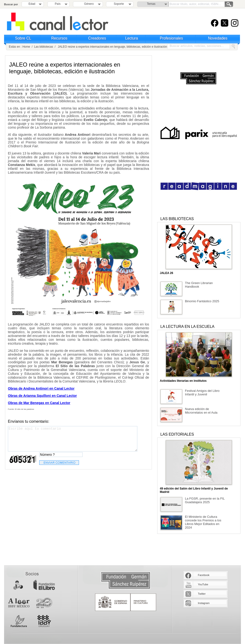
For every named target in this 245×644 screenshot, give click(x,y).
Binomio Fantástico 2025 (202, 301)
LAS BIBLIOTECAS (177, 219)
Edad (32, 4)
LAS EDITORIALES (177, 434)
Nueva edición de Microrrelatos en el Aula (201, 411)
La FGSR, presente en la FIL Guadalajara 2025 (205, 500)
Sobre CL (23, 38)
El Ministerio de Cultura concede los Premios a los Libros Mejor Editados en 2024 (203, 522)
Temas (151, 4)
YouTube (203, 584)
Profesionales (171, 38)
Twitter (202, 594)
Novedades (218, 38)
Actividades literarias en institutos (183, 381)
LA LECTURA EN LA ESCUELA (187, 327)
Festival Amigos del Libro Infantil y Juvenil (202, 393)
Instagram (204, 603)
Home (26, 47)
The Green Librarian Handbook (199, 285)
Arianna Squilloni (37, 396)
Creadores (97, 38)
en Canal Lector (64, 396)
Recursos (59, 38)
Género (88, 4)
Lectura (131, 38)
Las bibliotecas (43, 47)
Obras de (16, 396)
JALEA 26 (167, 273)
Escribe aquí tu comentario (73, 439)
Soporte (119, 4)
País (58, 4)
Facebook (204, 575)
